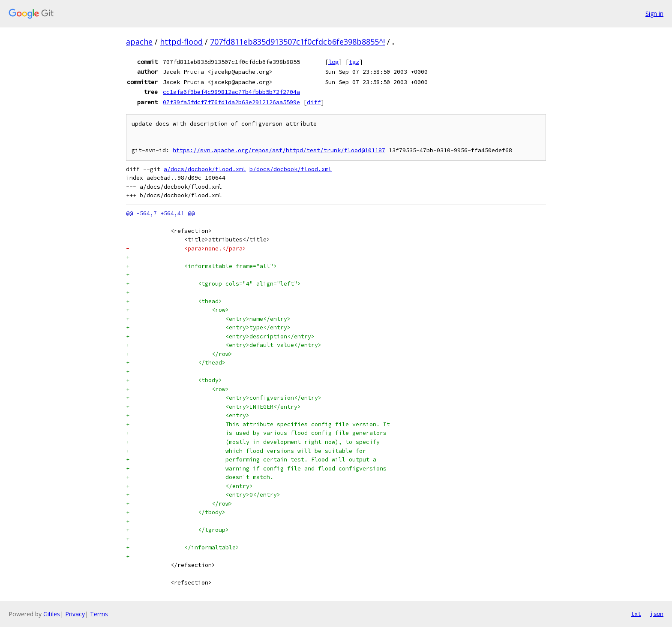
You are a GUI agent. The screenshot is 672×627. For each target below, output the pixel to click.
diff (314, 102)
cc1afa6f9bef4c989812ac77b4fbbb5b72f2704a (231, 92)
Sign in (654, 14)
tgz (354, 62)
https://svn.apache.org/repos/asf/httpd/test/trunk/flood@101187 (279, 150)
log (333, 62)
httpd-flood (181, 42)
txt (636, 614)
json (657, 614)
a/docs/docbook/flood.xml (205, 169)
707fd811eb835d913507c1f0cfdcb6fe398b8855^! (297, 42)
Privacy (75, 614)
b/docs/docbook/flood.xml (291, 169)
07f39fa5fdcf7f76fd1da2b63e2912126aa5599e (231, 102)
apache (139, 42)
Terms (99, 614)
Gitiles (52, 614)
